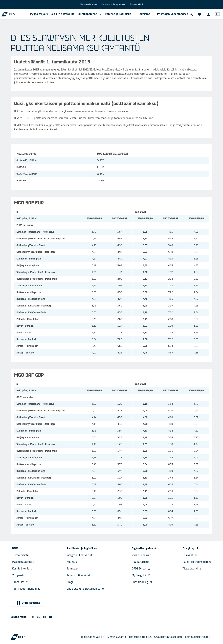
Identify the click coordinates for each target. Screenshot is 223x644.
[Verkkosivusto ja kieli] (217, 14)
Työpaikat (20, 582)
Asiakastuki (190, 555)
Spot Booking (142, 582)
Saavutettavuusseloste (168, 637)
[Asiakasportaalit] (209, 14)
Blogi (70, 582)
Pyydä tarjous (39, 14)
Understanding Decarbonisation (86, 589)
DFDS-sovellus (28, 603)
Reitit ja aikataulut (62, 14)
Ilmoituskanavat (92, 637)
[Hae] (191, 14)
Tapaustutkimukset (78, 575)
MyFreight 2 (141, 575)
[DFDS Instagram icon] (32, 617)
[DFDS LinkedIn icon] (38, 617)
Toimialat (72, 569)
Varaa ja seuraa (142, 555)
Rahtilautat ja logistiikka (113, 4)
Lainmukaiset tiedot (197, 637)
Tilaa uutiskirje (192, 569)
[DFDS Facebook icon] (44, 617)
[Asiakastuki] (200, 14)
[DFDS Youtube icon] (50, 617)
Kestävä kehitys (22, 569)
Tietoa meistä (136, 4)
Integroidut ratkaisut (79, 555)
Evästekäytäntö (116, 637)
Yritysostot (19, 575)
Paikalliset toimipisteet (197, 562)
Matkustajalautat (89, 4)
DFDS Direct (141, 569)
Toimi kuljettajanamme (26, 589)
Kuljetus (72, 562)
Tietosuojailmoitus (140, 637)
